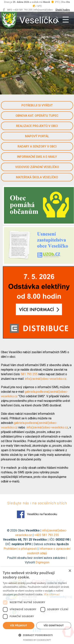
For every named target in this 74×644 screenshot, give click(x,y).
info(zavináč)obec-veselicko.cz (46, 379)
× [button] (70, 571)
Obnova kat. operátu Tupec (37, 116)
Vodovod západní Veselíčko (37, 167)
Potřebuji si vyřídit (37, 105)
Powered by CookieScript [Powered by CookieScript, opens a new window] (37, 640)
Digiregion (43, 562)
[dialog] (37, 605)
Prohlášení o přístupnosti (20, 549)
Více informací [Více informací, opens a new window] (52, 594)
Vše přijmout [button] (18, 625)
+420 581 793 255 (47, 535)
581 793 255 (30, 374)
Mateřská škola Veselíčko (37, 177)
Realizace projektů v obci (37, 126)
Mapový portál (37, 136)
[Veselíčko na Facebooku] (4, 10)
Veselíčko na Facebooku (37, 514)
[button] (37, 635)
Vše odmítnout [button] (54, 625)
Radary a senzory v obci (37, 146)
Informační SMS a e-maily (37, 157)
